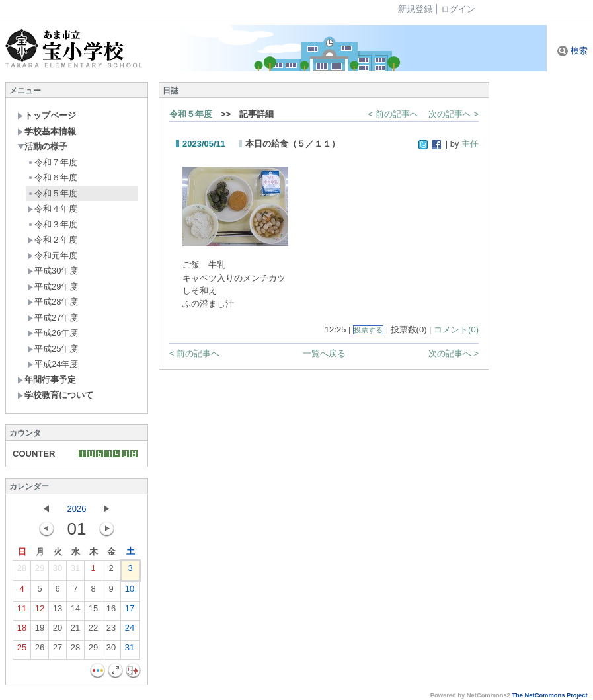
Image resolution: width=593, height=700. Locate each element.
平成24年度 (53, 364)
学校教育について (55, 395)
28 (22, 571)
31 (75, 571)
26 (40, 650)
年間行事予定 (47, 380)
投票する (368, 330)
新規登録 (415, 9)
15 (93, 611)
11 (22, 611)
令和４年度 (52, 209)
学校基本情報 (47, 131)
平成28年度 (53, 302)
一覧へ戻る (324, 353)
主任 (470, 144)
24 (130, 631)
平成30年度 (53, 271)
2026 (77, 509)
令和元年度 (52, 255)
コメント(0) (456, 330)
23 (111, 631)
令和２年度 (52, 240)
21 (75, 631)
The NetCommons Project (549, 695)
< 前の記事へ (393, 114)
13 (58, 611)
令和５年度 (52, 193)
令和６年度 (52, 177)
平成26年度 (53, 333)
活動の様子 (42, 146)
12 (40, 611)
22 (93, 631)
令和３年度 (52, 224)
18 (22, 631)
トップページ (47, 115)
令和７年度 (52, 162)
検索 (573, 51)
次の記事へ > (454, 114)
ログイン (458, 9)
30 (58, 571)
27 (58, 650)
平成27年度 (53, 318)
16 (111, 611)
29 (40, 571)
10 (130, 592)
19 (40, 631)
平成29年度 (53, 287)
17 (130, 611)
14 (75, 611)
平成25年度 (53, 349)
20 (58, 631)
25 (22, 650)
